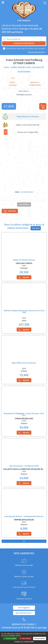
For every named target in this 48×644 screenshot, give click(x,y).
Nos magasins (24, 608)
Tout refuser (25, 638)
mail (44, 628)
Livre (7, 67)
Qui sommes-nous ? (24, 613)
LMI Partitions (24, 21)
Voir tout (36, 228)
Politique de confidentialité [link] (24, 642)
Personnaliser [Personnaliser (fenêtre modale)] (40, 638)
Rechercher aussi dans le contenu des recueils (26, 49)
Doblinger (13, 85)
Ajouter (43, 106)
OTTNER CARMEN (24, 63)
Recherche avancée (36, 52)
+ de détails (24, 204)
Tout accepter (10, 638)
